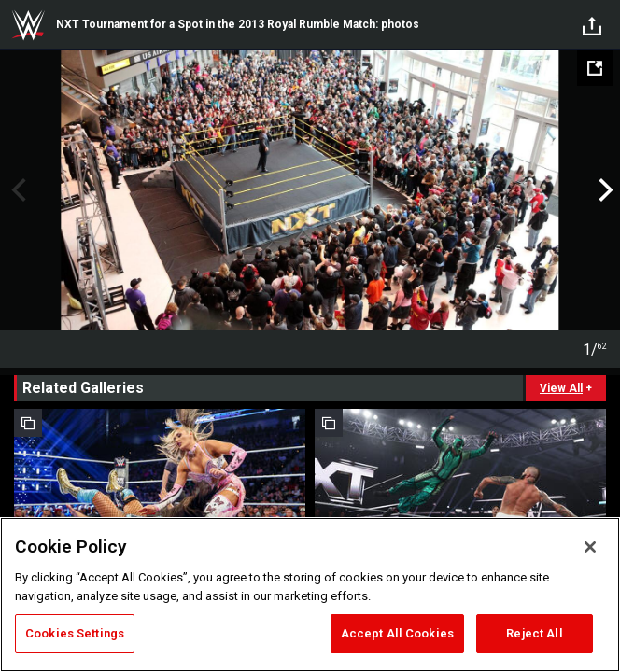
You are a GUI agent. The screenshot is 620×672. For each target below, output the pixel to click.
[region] (310, 595)
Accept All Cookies (397, 633)
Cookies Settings (75, 633)
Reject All (534, 633)
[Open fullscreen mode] (595, 68)
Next (604, 190)
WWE (28, 25)
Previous (16, 190)
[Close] (590, 547)
